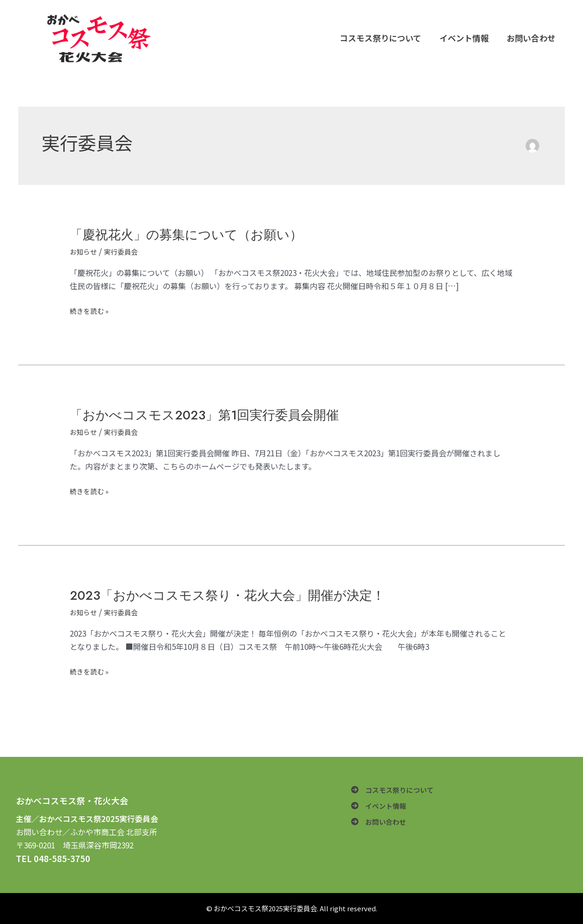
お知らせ (85, 251)
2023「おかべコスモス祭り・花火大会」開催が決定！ (239, 595)
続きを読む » (92, 311)
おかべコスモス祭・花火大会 (72, 800)
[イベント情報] (381, 809)
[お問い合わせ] (381, 826)
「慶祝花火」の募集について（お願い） (194, 234)
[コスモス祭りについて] (397, 791)
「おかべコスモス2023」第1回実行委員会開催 (215, 415)
